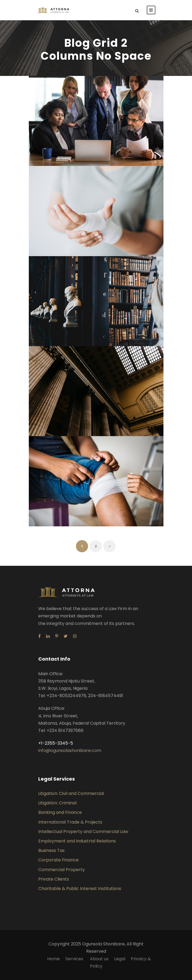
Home (53, 959)
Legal (120, 959)
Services (75, 959)
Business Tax (51, 850)
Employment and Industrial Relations (77, 841)
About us (99, 959)
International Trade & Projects (70, 822)
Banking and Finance (60, 812)
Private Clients (54, 879)
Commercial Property (62, 870)
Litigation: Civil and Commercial (71, 793)
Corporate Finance (58, 860)
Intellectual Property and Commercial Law (83, 832)
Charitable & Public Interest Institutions (80, 889)
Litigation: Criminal (57, 803)
